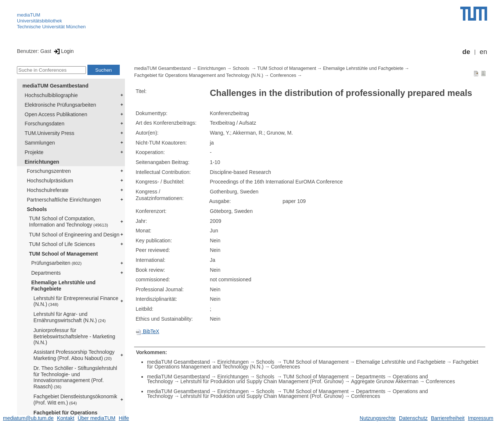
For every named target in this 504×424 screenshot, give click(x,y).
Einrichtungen (42, 162)
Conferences (283, 75)
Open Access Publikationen (56, 114)
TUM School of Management (63, 254)
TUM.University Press (49, 133)
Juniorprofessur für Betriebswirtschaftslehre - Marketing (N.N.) (74, 336)
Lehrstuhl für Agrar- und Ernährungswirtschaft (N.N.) (70, 317)
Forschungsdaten (44, 124)
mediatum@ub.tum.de (28, 418)
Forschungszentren (49, 171)
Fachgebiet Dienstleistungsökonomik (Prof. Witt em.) (75, 400)
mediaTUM (29, 15)
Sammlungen (40, 143)
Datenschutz (413, 418)
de (466, 52)
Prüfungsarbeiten (56, 263)
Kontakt (66, 418)
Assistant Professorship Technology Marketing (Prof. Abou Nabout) (74, 355)
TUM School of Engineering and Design (74, 235)
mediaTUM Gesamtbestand (55, 86)
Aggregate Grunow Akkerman (385, 381)
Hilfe (124, 418)
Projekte (34, 152)
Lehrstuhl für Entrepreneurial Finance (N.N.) (76, 301)
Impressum (481, 418)
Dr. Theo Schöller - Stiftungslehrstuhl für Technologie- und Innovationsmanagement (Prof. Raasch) (75, 377)
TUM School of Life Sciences (62, 244)
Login (63, 51)
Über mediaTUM (96, 418)
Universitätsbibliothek (39, 21)
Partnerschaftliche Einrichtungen (64, 200)
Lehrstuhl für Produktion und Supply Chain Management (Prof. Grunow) (262, 381)
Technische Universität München (51, 27)
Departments (46, 273)
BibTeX (147, 331)
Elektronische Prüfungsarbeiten (60, 105)
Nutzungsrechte (378, 418)
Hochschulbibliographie (51, 95)
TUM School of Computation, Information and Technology (69, 222)
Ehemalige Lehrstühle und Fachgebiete (63, 286)
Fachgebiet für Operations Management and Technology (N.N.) (199, 75)
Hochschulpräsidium (50, 181)
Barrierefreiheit (448, 418)
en (483, 52)
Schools (37, 209)
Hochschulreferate (48, 190)
